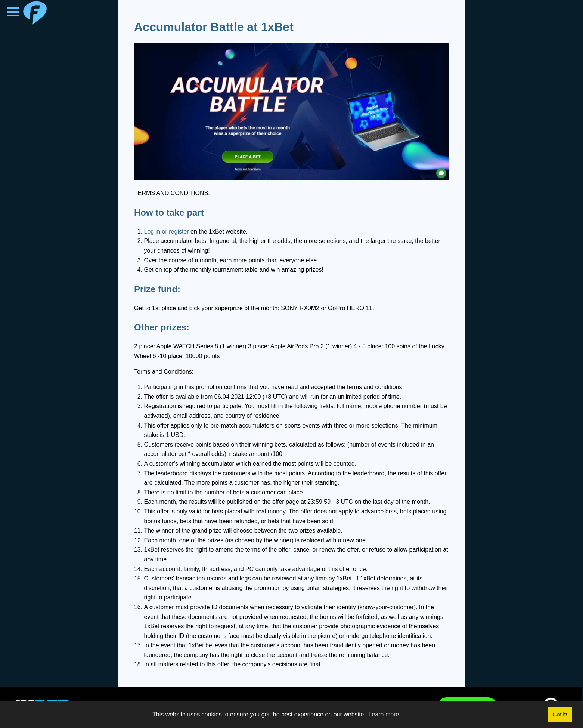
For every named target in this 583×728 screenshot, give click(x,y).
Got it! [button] (560, 715)
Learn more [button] (384, 714)
